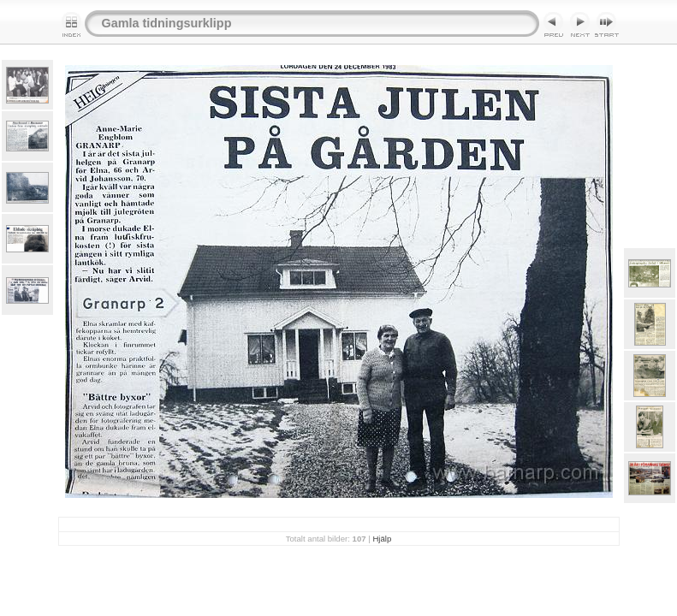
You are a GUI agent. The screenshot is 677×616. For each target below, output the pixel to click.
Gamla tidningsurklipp (167, 23)
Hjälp (382, 539)
